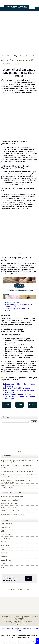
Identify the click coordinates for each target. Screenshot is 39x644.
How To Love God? (13, 303)
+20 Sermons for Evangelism (11, 511)
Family (3, 549)
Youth (3, 567)
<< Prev (6, 405)
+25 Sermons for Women (10, 504)
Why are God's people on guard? (17, 60)
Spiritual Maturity (7, 560)
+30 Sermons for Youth (9, 507)
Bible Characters (7, 524)
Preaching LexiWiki (22, 617)
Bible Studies (6, 527)
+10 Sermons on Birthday (10, 500)
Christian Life (6, 538)
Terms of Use (12, 629)
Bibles (3, 531)
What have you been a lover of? (18, 305)
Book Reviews (6, 535)
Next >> (32, 405)
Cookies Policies (25, 629)
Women (4, 564)
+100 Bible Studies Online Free (12, 496)
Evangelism (5, 546)
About (3, 629)
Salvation (4, 556)
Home (4, 56)
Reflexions (10, 56)
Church (4, 542)
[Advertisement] (19, 32)
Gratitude (4, 553)
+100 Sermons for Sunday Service (13, 515)
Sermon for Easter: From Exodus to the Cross (17, 471)
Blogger (27, 590)
